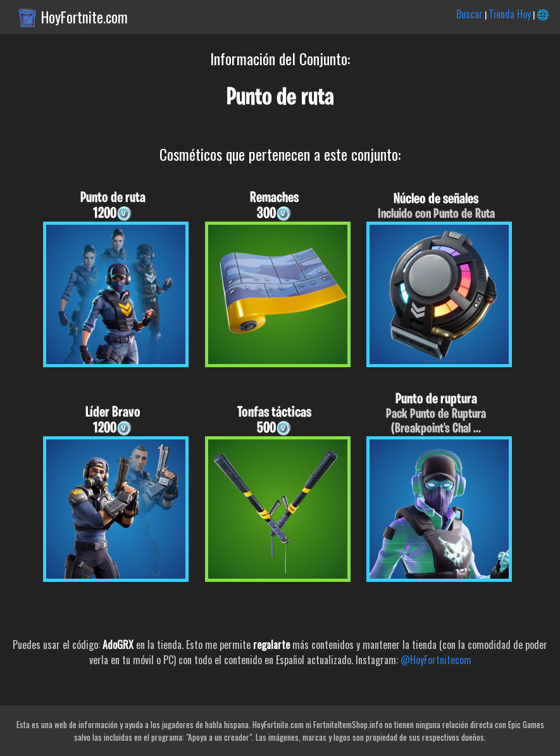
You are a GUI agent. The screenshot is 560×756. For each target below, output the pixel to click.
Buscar (470, 14)
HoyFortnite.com (84, 17)
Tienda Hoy (510, 14)
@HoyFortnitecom (436, 660)
